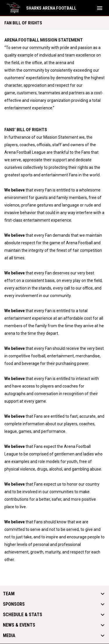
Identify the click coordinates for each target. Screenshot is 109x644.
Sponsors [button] (14, 604)
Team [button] (9, 594)
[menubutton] (100, 8)
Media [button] (9, 636)
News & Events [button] (19, 625)
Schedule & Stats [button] (23, 615)
